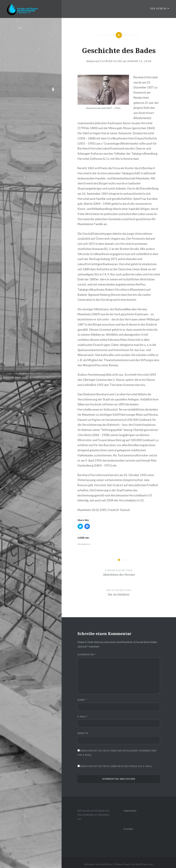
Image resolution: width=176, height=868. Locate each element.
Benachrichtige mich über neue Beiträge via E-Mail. (116, 766)
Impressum (130, 811)
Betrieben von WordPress (98, 864)
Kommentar (87, 655)
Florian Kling (111, 61)
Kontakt (128, 829)
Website (83, 733)
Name (82, 700)
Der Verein (158, 8)
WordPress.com (144, 864)
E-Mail (83, 717)
